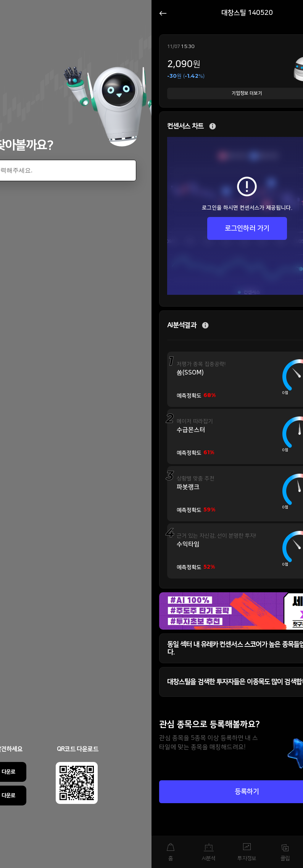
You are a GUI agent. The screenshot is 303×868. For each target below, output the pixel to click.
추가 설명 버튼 (213, 126)
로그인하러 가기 (247, 228)
